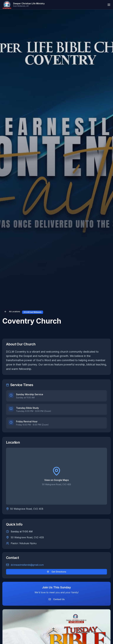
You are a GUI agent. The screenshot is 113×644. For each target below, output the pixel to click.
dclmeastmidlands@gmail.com (27, 565)
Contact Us (57, 599)
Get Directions (56, 572)
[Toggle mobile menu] (109, 5)
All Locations (12, 312)
